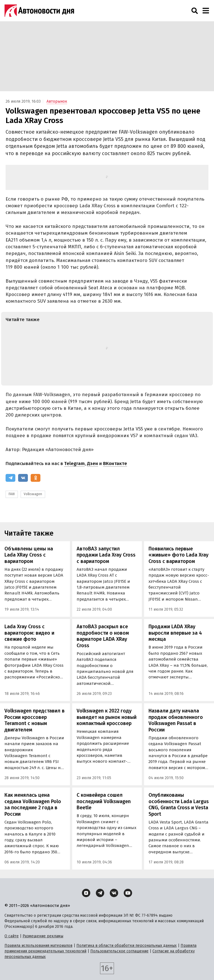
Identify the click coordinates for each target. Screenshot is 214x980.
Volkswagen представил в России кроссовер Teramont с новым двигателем (35, 720)
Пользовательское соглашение (119, 951)
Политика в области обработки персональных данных (127, 946)
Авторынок (57, 101)
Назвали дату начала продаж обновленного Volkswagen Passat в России (176, 720)
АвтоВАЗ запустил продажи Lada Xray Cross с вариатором (106, 555)
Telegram (74, 463)
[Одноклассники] (36, 478)
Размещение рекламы (43, 936)
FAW (12, 494)
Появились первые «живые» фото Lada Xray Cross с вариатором (178, 555)
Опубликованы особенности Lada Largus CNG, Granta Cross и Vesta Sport (179, 805)
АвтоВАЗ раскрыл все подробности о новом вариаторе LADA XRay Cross (103, 636)
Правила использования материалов (38, 946)
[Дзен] (86, 893)
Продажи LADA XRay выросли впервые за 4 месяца (175, 633)
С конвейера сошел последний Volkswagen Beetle (104, 801)
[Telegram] (10, 478)
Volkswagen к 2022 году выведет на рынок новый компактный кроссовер (107, 717)
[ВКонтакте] (23, 478)
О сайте (12, 936)
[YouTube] (128, 893)
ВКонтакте (115, 463)
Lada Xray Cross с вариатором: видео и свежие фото (29, 633)
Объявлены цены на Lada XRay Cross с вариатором (29, 555)
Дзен (93, 463)
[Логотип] (39, 11)
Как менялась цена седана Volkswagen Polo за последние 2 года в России (33, 805)
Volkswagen (33, 494)
